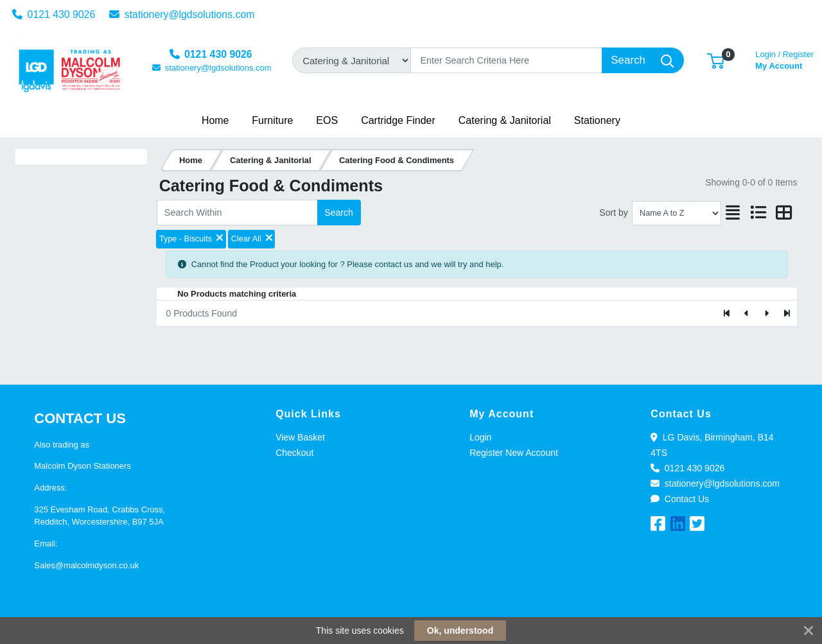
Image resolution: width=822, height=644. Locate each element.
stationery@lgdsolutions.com (182, 14)
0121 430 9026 (54, 14)
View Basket (300, 437)
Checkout (294, 453)
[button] (716, 60)
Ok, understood (460, 631)
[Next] (766, 313)
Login (480, 437)
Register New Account (514, 453)
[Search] (506, 60)
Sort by (613, 213)
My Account (784, 59)
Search (338, 213)
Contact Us (680, 499)
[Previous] (747, 313)
